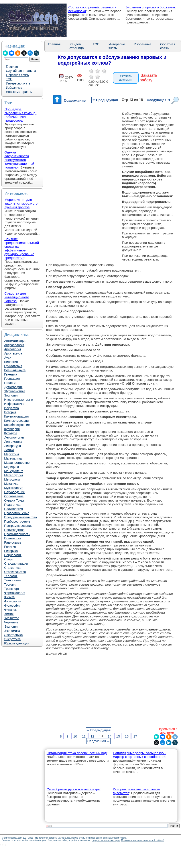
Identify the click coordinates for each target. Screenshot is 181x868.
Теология (11, 576)
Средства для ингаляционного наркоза (17, 297)
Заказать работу (148, 78)
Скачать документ (126, 78)
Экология (11, 627)
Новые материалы (19, 92)
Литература (13, 446)
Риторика (11, 551)
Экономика (12, 631)
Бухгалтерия (13, 366)
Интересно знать (18, 83)
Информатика (14, 404)
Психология (13, 538)
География (12, 379)
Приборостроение (17, 521)
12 (92, 736)
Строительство (15, 572)
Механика (11, 484)
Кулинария (12, 429)
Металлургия (14, 475)
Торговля (11, 584)
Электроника (14, 635)
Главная (12, 67)
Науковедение (15, 492)
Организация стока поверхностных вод (77, 753)
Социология (13, 555)
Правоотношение (17, 513)
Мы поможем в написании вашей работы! (143, 840)
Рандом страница (77, 46)
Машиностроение (17, 463)
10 (75, 736)
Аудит (8, 358)
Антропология (14, 345)
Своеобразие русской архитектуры (73, 789)
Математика (13, 458)
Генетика (11, 374)
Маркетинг (12, 454)
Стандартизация (16, 563)
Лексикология (14, 437)
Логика (9, 450)
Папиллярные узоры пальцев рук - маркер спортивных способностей (140, 755)
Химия (9, 614)
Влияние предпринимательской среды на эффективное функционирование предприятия (22, 248)
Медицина (12, 467)
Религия (10, 547)
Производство (14, 530)
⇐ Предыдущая (105, 100)
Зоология (11, 395)
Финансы (11, 610)
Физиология (13, 601)
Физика (9, 597)
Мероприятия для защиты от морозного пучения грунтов (21, 203)
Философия (13, 605)
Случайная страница (21, 71)
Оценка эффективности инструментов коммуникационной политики (19, 160)
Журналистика (15, 391)
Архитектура (13, 353)
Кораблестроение (17, 425)
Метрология (13, 479)
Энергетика (12, 639)
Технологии (12, 580)
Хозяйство (12, 618)
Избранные (14, 88)
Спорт (9, 559)
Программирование (18, 526)
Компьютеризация (17, 421)
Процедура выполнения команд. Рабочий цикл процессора (20, 115)
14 (109, 736)
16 (127, 736)
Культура (11, 433)
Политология (14, 509)
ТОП (9, 79)
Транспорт (12, 589)
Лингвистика (13, 442)
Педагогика (12, 505)
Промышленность (17, 534)
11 (84, 736)
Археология (13, 349)
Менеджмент (14, 471)
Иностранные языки (19, 400)
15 (118, 736)
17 (135, 736)
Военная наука (15, 370)
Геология (11, 383)
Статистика (12, 568)
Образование (14, 496)
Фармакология (15, 593)
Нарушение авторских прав (106, 840)
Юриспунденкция (17, 643)
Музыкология (14, 488)
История (10, 412)
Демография (13, 387)
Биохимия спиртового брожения (150, 7)
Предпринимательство (21, 517)
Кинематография (16, 416)
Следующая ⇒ (158, 100)
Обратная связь (17, 75)
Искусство (12, 408)
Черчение (11, 622)
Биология (11, 362)
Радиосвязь (13, 542)
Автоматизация (15, 341)
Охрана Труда (14, 500)
